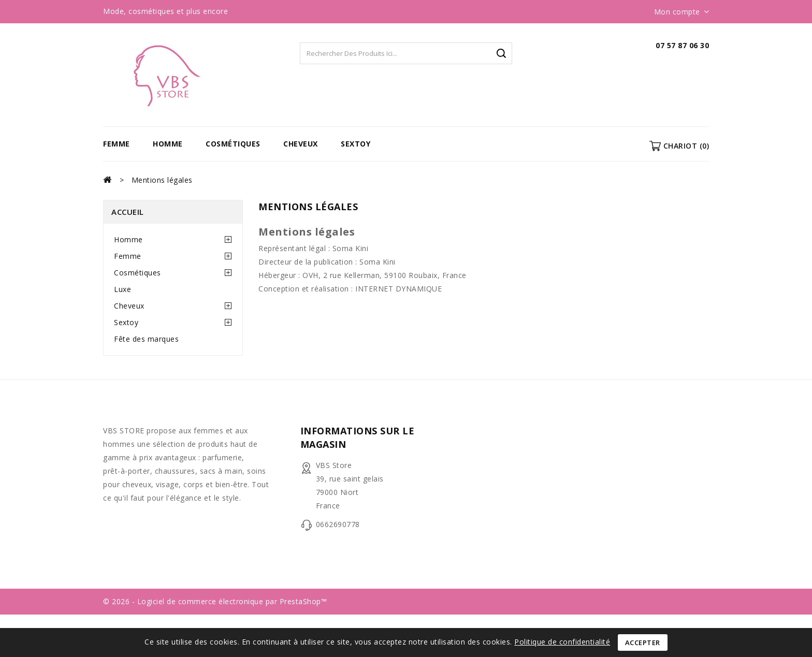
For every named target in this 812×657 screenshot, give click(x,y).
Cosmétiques (233, 144)
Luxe (122, 289)
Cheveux (301, 144)
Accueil (128, 212)
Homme (168, 144)
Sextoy (356, 144)
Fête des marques (146, 339)
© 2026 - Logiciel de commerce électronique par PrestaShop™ (215, 601)
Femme (117, 144)
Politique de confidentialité (562, 642)
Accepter (643, 643)
